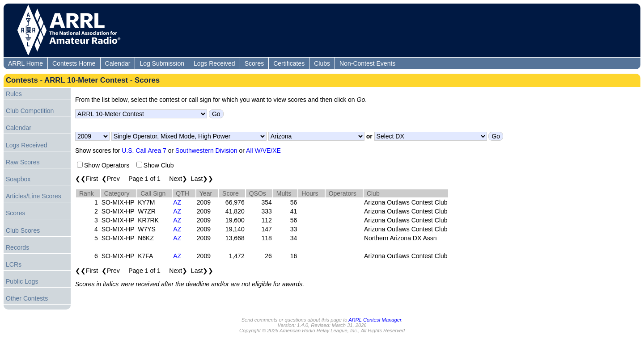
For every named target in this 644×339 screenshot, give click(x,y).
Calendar (118, 63)
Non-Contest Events (367, 63)
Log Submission (162, 63)
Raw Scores (23, 162)
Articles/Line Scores (34, 196)
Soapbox (18, 179)
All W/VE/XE (263, 151)
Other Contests (27, 298)
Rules (14, 94)
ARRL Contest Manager (375, 320)
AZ (177, 202)
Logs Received (214, 63)
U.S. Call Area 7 (144, 151)
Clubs (322, 63)
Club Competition (30, 111)
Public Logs (22, 281)
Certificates (289, 63)
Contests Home (74, 63)
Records (17, 247)
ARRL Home (25, 63)
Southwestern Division (206, 151)
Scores (254, 63)
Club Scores (23, 230)
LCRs (14, 264)
